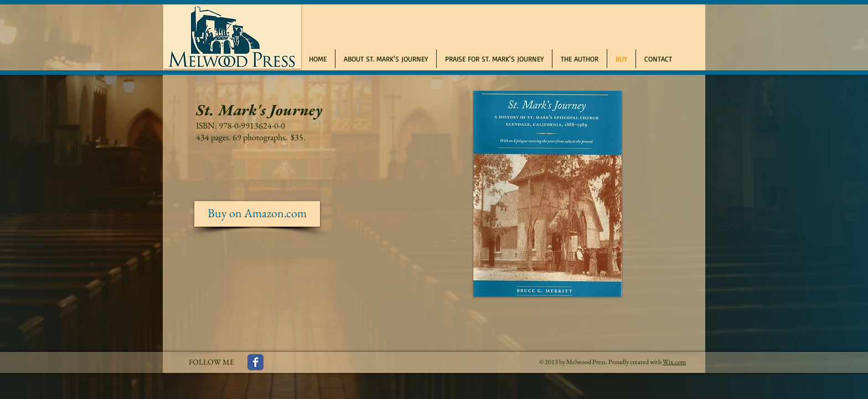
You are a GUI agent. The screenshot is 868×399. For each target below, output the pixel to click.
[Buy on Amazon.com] (257, 214)
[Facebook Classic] (255, 362)
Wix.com (674, 362)
